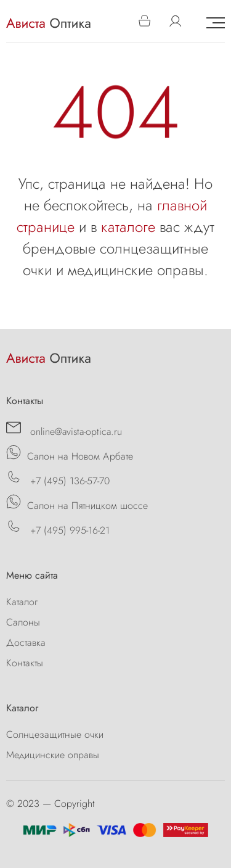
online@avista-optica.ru (64, 429)
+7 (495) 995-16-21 (58, 528)
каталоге (128, 227)
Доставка (26, 643)
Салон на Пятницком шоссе (77, 503)
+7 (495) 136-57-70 (58, 479)
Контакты (25, 663)
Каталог (22, 602)
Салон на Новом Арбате (70, 454)
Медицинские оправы (53, 755)
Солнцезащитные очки (55, 734)
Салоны (23, 622)
